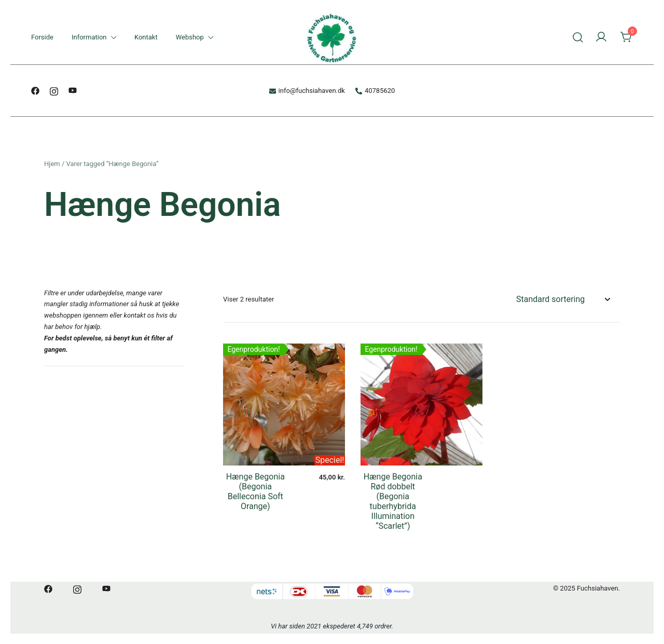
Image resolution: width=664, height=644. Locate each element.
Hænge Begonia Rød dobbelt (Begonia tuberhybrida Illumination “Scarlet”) (393, 502)
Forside (42, 37)
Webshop (190, 37)
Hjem (52, 164)
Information (89, 37)
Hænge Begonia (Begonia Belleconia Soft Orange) (255, 492)
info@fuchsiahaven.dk (307, 91)
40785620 (375, 91)
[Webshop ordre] (563, 300)
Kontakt (146, 37)
